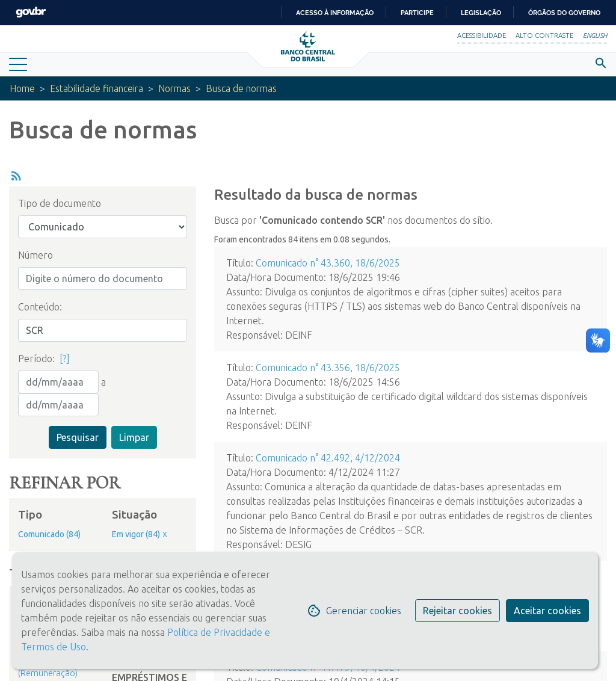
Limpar (134, 437)
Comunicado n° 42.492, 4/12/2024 (328, 458)
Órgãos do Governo (564, 13)
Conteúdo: (40, 307)
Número (35, 255)
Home (23, 88)
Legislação (481, 13)
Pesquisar (78, 437)
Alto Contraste (544, 35)
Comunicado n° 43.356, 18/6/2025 (328, 368)
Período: (36, 359)
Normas (178, 88)
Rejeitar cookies (457, 611)
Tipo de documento (60, 203)
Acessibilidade (482, 35)
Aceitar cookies (547, 611)
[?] (65, 359)
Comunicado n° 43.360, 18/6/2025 (328, 263)
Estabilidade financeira (98, 88)
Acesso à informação (335, 13)
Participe (417, 13)
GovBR (31, 12)
